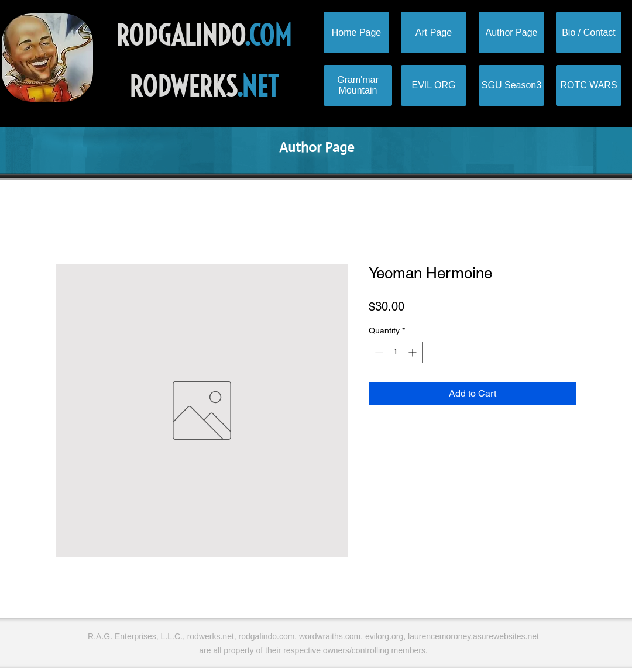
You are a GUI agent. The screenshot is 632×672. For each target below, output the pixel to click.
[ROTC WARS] (589, 85)
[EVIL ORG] (434, 85)
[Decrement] (378, 352)
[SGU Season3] (511, 85)
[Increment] (413, 352)
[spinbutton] (396, 352)
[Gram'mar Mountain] (358, 85)
